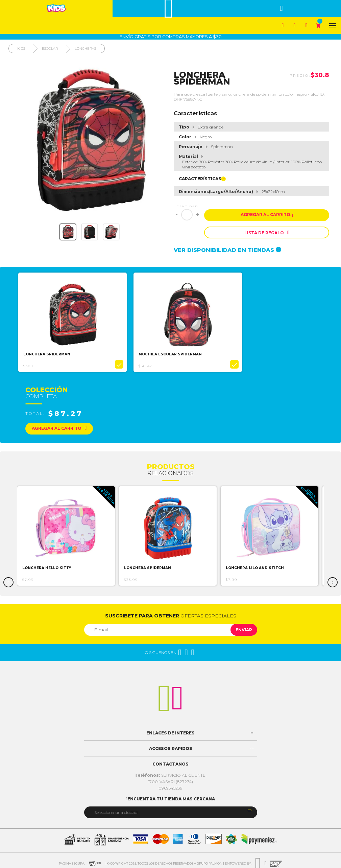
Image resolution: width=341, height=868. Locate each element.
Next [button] (333, 581)
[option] (74, 322)
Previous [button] (8, 581)
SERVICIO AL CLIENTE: (170, 773)
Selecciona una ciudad (116, 811)
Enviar (244, 628)
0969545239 (170, 786)
